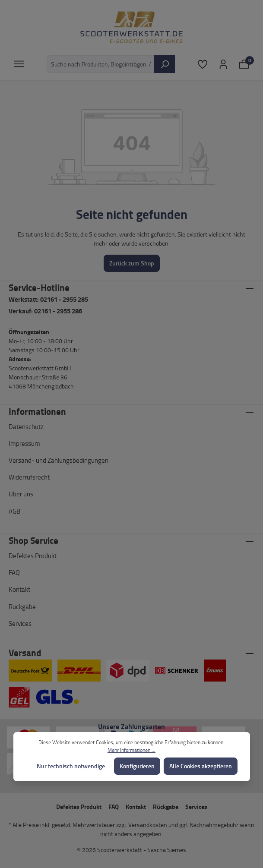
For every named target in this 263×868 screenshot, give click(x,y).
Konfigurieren (137, 766)
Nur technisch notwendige (71, 766)
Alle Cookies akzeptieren (201, 766)
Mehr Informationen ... (131, 750)
